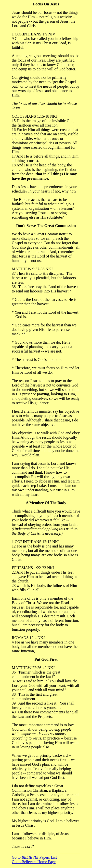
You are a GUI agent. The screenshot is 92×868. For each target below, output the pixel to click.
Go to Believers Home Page (34, 862)
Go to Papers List (34, 857)
